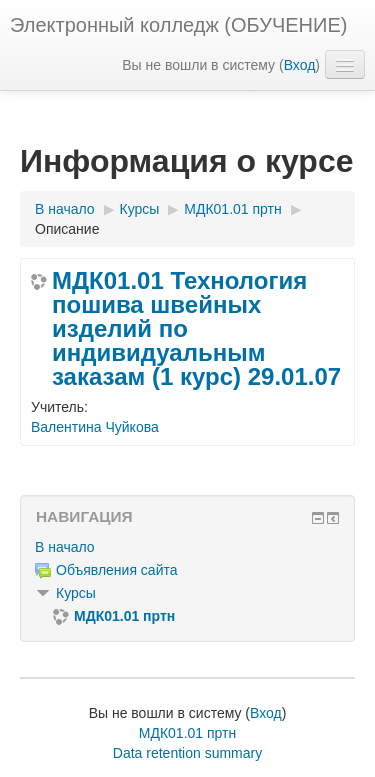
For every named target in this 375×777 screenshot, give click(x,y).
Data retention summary (187, 753)
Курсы (76, 593)
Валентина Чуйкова (95, 427)
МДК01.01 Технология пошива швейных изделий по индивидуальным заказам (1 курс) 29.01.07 (196, 329)
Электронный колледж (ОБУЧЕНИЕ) (178, 25)
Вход (300, 65)
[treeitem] (187, 547)
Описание (67, 229)
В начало (65, 547)
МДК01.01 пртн (187, 733)
